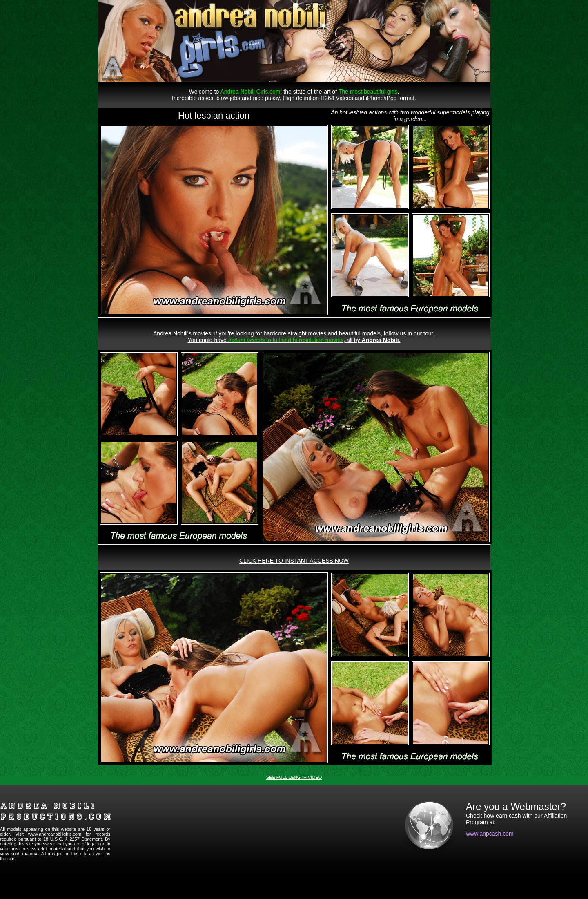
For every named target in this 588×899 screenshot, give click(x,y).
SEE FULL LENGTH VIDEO (294, 777)
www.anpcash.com (490, 834)
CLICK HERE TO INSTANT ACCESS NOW (294, 561)
